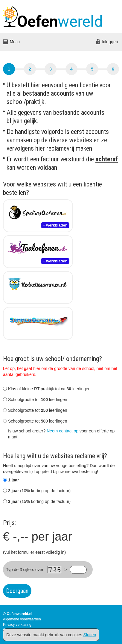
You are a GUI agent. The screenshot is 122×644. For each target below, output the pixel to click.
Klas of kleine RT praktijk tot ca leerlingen (47, 389)
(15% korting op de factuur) (37, 501)
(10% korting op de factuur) (37, 491)
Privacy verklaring (17, 625)
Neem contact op (62, 431)
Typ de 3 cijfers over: (25, 570)
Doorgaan (17, 591)
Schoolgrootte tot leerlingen (35, 400)
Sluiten (90, 635)
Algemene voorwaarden (22, 619)
